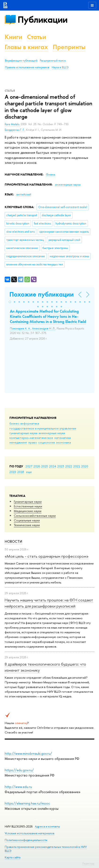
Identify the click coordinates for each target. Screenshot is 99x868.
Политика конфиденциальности (26, 840)
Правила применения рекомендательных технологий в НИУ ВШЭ (46, 849)
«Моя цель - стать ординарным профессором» (47, 556)
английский (24, 194)
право (33, 442)
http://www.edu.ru (18, 787)
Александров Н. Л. (44, 329)
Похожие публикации (42, 294)
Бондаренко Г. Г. (15, 130)
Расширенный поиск (53, 61)
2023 (61, 466)
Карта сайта (13, 857)
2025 (45, 466)
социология (46, 442)
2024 (53, 466)
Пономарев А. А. (20, 329)
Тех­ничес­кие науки (27, 525)
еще (29, 472)
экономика (63, 442)
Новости (13, 541)
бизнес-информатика (24, 423)
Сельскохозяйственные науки (35, 516)
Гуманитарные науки (28, 502)
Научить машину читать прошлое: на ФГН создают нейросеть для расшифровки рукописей (49, 603)
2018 (21, 472)
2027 (29, 466)
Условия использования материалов (30, 833)
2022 (69, 466)
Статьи (37, 37)
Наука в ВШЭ (60, 67)
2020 (85, 466)
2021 (77, 466)
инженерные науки (52, 433)
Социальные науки (27, 520)
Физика (50, 175)
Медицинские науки (28, 511)
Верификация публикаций (21, 61)
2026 (37, 466)
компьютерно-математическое (31, 438)
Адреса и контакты (47, 826)
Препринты (69, 47)
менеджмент (18, 442)
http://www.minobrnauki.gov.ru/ (28, 753)
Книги (13, 37)
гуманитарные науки (23, 433)
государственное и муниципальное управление (43, 428)
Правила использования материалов (27, 67)
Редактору (88, 863)
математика (62, 438)
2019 (13, 472)
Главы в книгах (26, 47)
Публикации (42, 20)
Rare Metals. (13, 124)
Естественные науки (28, 506)
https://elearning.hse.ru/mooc (27, 803)
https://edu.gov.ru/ (19, 770)
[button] (10, 302)
